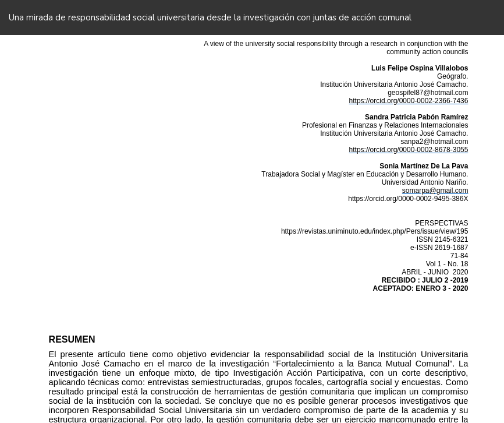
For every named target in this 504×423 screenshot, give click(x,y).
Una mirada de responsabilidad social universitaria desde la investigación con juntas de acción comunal (210, 17)
